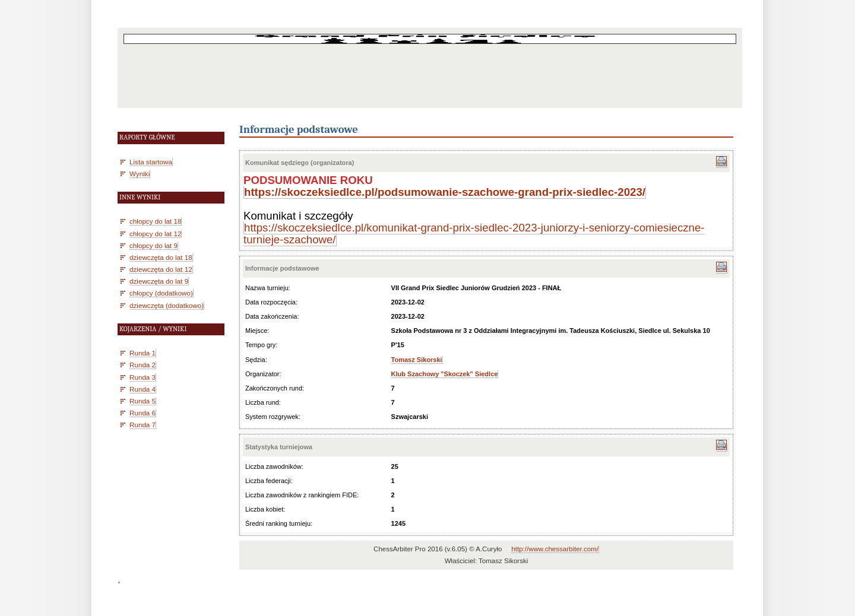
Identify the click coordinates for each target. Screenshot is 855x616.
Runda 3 (142, 377)
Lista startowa (151, 162)
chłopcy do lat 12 (155, 234)
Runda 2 (142, 365)
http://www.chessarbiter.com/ (555, 549)
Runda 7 (142, 425)
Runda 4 (142, 389)
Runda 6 (142, 413)
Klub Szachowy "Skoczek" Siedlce (445, 374)
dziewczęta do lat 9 (159, 281)
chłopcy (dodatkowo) (161, 293)
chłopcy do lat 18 (155, 221)
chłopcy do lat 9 (153, 245)
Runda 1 (142, 353)
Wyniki (140, 174)
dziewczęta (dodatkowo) (167, 305)
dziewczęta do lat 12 (161, 269)
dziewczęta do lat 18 (161, 257)
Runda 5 (142, 401)
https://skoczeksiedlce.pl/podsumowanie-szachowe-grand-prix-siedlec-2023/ (445, 192)
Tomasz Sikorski (417, 360)
